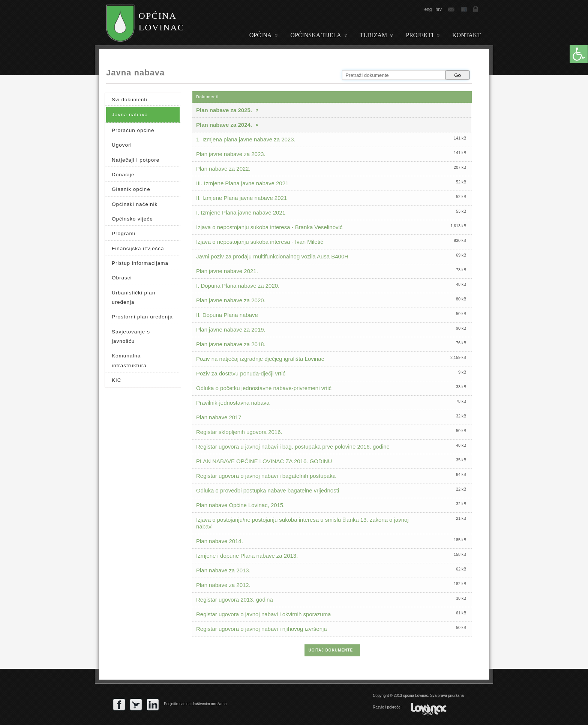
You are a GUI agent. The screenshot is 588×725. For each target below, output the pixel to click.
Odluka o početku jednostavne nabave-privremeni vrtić (264, 388)
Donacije (123, 175)
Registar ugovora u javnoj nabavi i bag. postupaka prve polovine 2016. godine (293, 447)
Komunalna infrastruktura (129, 360)
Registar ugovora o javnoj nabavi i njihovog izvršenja (262, 629)
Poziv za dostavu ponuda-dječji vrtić (241, 373)
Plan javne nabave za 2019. (231, 329)
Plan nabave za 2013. (223, 570)
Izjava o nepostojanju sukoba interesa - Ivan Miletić (260, 242)
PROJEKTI (420, 35)
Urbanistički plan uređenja (133, 297)
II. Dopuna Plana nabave (227, 315)
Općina (261, 35)
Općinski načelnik (135, 204)
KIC (117, 380)
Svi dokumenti (130, 100)
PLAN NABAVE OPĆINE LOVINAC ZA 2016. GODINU (264, 461)
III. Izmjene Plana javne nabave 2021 (242, 183)
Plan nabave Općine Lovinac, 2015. (240, 505)
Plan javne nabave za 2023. (231, 154)
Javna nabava (130, 115)
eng (428, 9)
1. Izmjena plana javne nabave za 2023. (246, 139)
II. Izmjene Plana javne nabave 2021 (241, 198)
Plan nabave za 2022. (223, 169)
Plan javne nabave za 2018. (231, 344)
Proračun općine (133, 130)
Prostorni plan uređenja (142, 317)
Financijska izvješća (138, 248)
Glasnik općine (131, 189)
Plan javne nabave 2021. (227, 271)
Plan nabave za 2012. (223, 585)
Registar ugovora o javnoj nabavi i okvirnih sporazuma (263, 614)
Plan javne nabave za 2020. (231, 300)
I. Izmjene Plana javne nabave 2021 (241, 212)
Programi (124, 233)
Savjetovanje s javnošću (131, 336)
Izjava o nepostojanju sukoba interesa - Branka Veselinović (269, 227)
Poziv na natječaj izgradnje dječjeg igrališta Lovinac (260, 359)
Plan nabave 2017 (219, 417)
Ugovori (122, 145)
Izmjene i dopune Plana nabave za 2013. (247, 556)
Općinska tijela (316, 35)
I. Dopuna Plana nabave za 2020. (238, 286)
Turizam (374, 35)
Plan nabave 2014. (220, 541)
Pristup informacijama (140, 263)
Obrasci (122, 278)
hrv (439, 9)
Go (457, 75)
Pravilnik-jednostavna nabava (233, 403)
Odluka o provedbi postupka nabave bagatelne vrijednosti (268, 490)
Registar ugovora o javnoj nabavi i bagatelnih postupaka (266, 476)
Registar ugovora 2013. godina (235, 600)
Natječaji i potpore (136, 160)
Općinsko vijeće (132, 219)
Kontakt (466, 35)
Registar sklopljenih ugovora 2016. (239, 432)
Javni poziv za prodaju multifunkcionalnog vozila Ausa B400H (272, 256)
